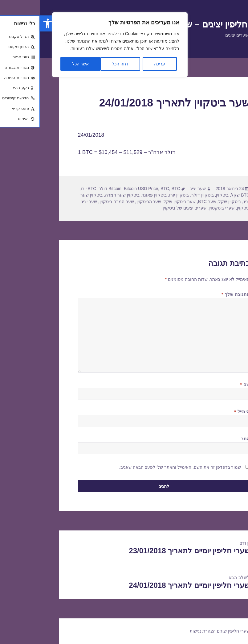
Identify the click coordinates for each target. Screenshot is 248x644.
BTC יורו (49, 189)
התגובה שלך (196, 294)
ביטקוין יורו (139, 195)
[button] (8, 23)
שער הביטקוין (109, 202)
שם (205, 384)
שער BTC (167, 202)
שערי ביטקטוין (182, 208)
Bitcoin (75, 189)
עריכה (120, 64)
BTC (125, 189)
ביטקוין (183, 195)
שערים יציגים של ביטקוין (145, 208)
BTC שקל (201, 195)
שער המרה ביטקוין (77, 202)
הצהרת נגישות (163, 631)
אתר (205, 439)
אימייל (202, 412)
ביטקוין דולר (163, 195)
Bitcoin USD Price (101, 189)
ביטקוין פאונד (114, 195)
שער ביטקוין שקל (140, 202)
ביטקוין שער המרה (83, 195)
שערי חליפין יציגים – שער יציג (175, 24)
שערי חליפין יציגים (193, 631)
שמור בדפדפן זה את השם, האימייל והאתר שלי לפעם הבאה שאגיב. (140, 467)
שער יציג (158, 189)
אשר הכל (41, 64)
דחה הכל (80, 64)
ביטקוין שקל (190, 202)
